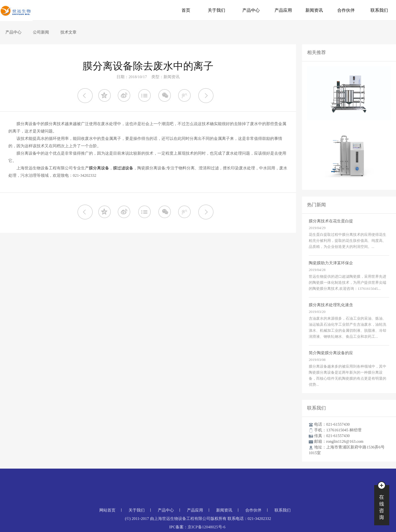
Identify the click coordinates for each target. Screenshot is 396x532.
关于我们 (216, 10)
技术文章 (68, 32)
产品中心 (251, 10)
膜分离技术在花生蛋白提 (331, 221)
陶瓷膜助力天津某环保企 (331, 263)
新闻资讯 (314, 10)
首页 (186, 10)
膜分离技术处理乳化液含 (331, 305)
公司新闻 (41, 32)
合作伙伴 (346, 10)
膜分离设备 (99, 168)
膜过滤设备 (123, 168)
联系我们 (379, 10)
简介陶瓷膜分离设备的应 (331, 353)
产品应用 (283, 10)
